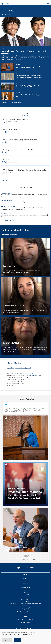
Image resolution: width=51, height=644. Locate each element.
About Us (26, 583)
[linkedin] (24, 560)
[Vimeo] (30, 560)
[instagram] (20, 560)
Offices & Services (26, 599)
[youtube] (34, 560)
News (26, 590)
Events (26, 592)
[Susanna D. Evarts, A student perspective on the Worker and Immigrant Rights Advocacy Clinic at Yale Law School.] (26, 296)
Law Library (26, 601)
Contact (26, 579)
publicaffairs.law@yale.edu (23, 368)
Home (2, 14)
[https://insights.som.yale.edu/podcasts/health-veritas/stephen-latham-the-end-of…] (26, 201)
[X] (17, 560)
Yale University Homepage (26, 612)
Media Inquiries (31, 373)
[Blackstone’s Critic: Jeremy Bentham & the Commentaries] (26, 172)
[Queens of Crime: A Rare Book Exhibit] (26, 152)
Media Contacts (26, 594)
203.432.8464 (10, 368)
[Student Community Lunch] (26, 162)
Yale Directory (26, 610)
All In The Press (16, 103)
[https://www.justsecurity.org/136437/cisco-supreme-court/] (26, 215)
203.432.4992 (26, 623)
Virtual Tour (26, 587)
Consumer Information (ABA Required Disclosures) (26, 603)
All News (4, 103)
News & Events (8, 14)
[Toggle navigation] (48, 3)
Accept (17, 640)
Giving (26, 575)
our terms (32, 634)
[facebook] (27, 560)
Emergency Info (26, 608)
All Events (4, 180)
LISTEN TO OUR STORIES (9, 235)
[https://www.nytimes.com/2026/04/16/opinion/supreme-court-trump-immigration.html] (26, 208)
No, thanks (7, 640)
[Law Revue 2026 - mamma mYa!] (26, 122)
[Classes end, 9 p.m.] (26, 132)
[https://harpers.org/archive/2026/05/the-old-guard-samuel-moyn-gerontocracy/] (26, 195)
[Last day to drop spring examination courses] (26, 142)
